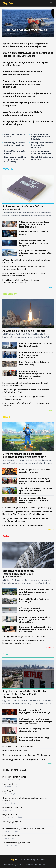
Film (5, 654)
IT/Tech (8, 169)
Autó (6, 536)
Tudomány (10, 294)
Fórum (42, 865)
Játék (6, 417)
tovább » (50, 287)
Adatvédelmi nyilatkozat (13, 865)
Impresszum (31, 865)
